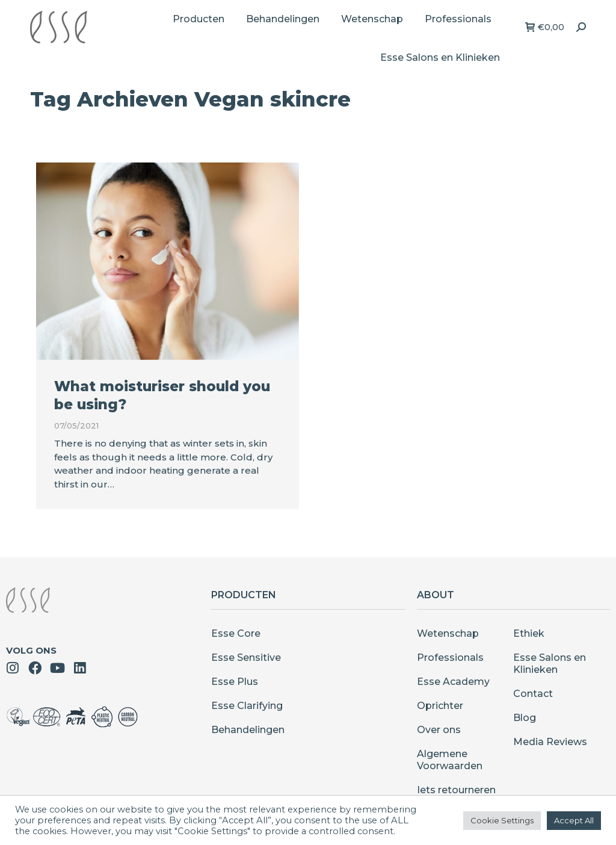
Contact (533, 694)
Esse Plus (235, 682)
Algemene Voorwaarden (450, 760)
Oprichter (440, 706)
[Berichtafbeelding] (168, 261)
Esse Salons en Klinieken (550, 664)
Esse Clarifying (247, 706)
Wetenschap (448, 633)
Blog (525, 718)
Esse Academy (453, 682)
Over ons (439, 730)
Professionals (450, 658)
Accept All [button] (574, 820)
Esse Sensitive (246, 658)
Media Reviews (550, 742)
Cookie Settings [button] (502, 820)
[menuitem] (199, 19)
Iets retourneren (456, 790)
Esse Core (236, 633)
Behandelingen (248, 730)
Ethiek (529, 633)
